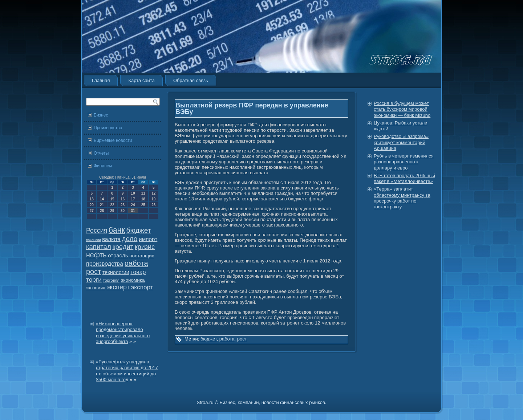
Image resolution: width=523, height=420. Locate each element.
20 (92, 205)
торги (94, 280)
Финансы (103, 166)
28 (102, 211)
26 (153, 205)
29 (112, 211)
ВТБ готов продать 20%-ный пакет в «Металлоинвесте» (404, 178)
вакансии (94, 240)
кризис (145, 247)
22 (112, 205)
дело (130, 239)
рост (94, 272)
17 (133, 199)
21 (102, 205)
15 (112, 199)
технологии (116, 272)
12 (153, 193)
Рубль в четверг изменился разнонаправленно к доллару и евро (404, 162)
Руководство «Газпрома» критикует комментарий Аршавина (401, 142)
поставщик (142, 256)
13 (92, 199)
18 (143, 199)
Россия (97, 231)
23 (123, 205)
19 (153, 199)
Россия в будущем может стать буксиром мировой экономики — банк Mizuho (402, 109)
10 (133, 193)
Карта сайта (141, 80)
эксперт (118, 287)
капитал (99, 247)
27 (92, 211)
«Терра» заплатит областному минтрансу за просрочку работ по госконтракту (402, 198)
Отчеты (101, 153)
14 (102, 199)
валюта (111, 239)
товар (138, 272)
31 (133, 211)
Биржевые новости (113, 140)
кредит (123, 247)
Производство (108, 128)
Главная (101, 80)
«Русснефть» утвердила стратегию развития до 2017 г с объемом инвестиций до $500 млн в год (127, 371)
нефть (96, 255)
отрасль (118, 255)
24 (133, 205)
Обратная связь (191, 80)
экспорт (142, 287)
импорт (148, 239)
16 (123, 199)
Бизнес (101, 115)
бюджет (139, 230)
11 (143, 193)
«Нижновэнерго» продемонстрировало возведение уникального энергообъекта (123, 333)
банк (117, 230)
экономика (133, 280)
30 (123, 211)
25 (143, 205)
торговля (111, 280)
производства (105, 264)
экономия (96, 288)
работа (136, 263)
